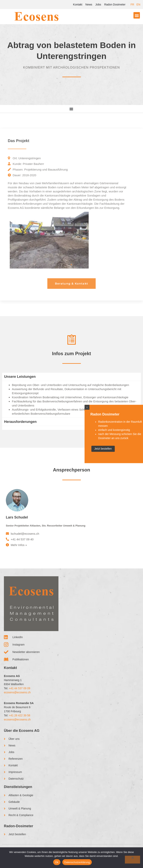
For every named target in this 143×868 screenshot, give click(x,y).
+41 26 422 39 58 (20, 715)
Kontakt (78, 4)
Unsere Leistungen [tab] (20, 377)
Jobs (98, 4)
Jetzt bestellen (103, 449)
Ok (57, 862)
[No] (132, 860)
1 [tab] (71, 265)
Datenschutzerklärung (77, 862)
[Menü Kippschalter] (71, 109)
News (89, 4)
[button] (137, 15)
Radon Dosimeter (115, 4)
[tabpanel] (71, 240)
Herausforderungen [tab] (20, 422)
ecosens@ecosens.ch (17, 692)
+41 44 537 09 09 (20, 688)
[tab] (71, 428)
